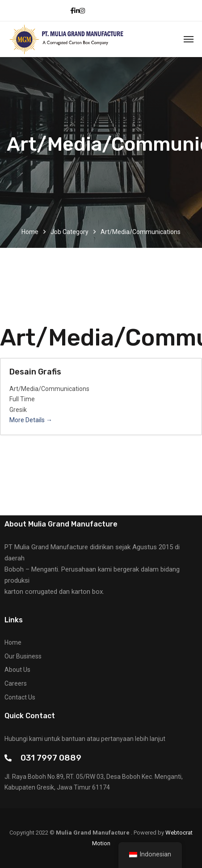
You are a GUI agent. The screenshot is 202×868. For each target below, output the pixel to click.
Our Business (23, 656)
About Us (17, 670)
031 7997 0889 (51, 758)
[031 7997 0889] (8, 758)
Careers (16, 683)
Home (30, 232)
